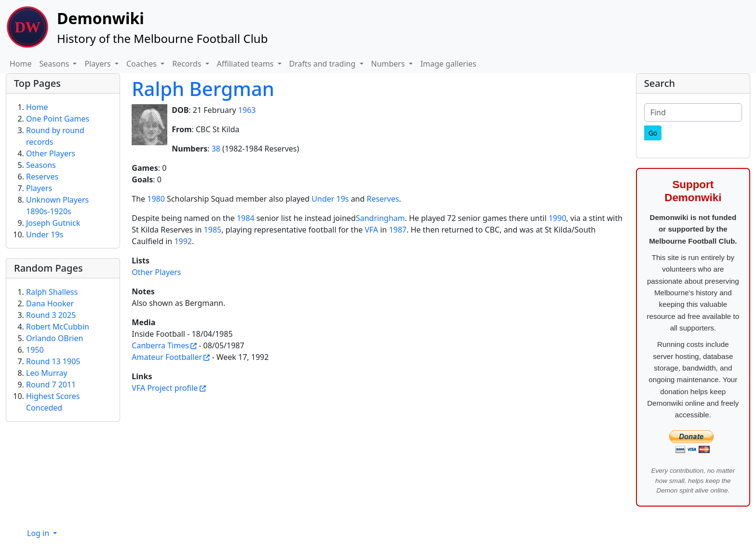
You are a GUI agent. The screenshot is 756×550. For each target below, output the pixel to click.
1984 (246, 218)
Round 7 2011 (51, 385)
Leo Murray (47, 373)
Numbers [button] (389, 64)
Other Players (156, 272)
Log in (39, 533)
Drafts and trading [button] (324, 64)
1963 (247, 110)
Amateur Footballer (167, 357)
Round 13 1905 (53, 361)
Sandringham (380, 218)
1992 (183, 241)
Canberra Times (160, 345)
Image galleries (448, 64)
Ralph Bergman (203, 89)
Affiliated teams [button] (246, 64)
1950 (35, 350)
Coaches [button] (142, 64)
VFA (371, 230)
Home (21, 64)
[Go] (653, 133)
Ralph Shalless (52, 292)
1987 (398, 230)
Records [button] (188, 64)
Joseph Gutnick (53, 223)
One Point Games (58, 119)
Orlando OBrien (54, 338)
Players (39, 188)
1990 (558, 218)
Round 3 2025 (51, 315)
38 (216, 149)
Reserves (383, 199)
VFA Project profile (165, 388)
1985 (213, 230)
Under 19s (330, 199)
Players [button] (98, 64)
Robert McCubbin (58, 327)
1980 (156, 199)
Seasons (41, 165)
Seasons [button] (55, 64)
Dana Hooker (50, 303)
